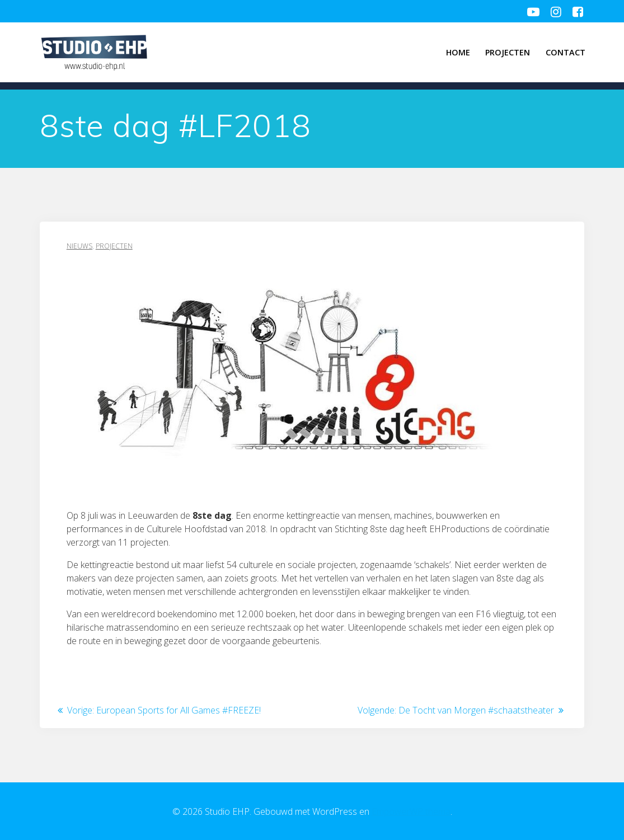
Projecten (508, 52)
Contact (566, 52)
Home (458, 52)
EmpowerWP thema (411, 811)
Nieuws (79, 246)
